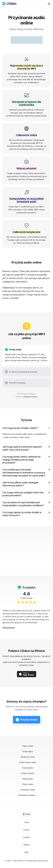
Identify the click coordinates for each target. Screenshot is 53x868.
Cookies (26, 837)
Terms (26, 822)
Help (26, 852)
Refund (27, 845)
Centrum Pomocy (30, 397)
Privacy (26, 830)
